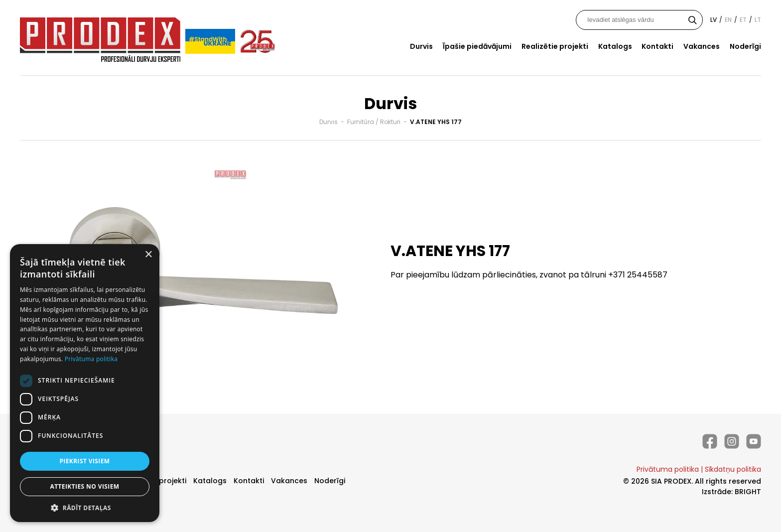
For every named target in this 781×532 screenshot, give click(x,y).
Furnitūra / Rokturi (374, 122)
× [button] (148, 255)
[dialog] (85, 383)
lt (758, 20)
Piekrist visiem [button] (84, 461)
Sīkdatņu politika (733, 469)
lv (714, 20)
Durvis (421, 46)
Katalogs (615, 46)
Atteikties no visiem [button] (84, 486)
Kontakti (657, 46)
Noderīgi (745, 46)
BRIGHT (748, 492)
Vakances (702, 46)
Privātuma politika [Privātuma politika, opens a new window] (91, 359)
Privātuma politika (668, 469)
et (743, 20)
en (728, 20)
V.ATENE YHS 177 (436, 122)
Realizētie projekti (555, 46)
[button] (85, 507)
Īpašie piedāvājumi (477, 46)
